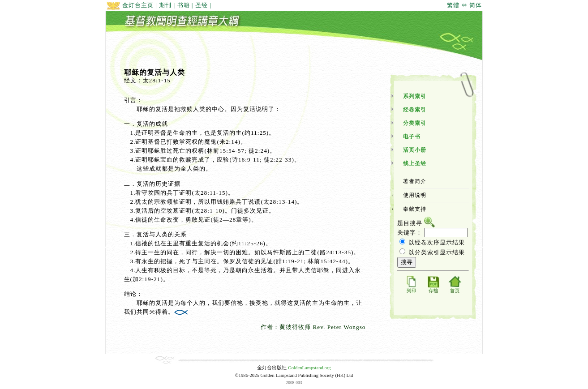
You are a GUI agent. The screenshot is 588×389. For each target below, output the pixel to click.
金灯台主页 (130, 5)
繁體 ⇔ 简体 (465, 5)
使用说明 (415, 195)
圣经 (202, 5)
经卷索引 (415, 110)
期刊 (165, 5)
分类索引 (415, 123)
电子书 (412, 137)
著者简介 (415, 181)
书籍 (184, 5)
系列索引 (415, 96)
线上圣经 (415, 163)
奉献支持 (415, 209)
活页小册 (415, 150)
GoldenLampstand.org (309, 368)
